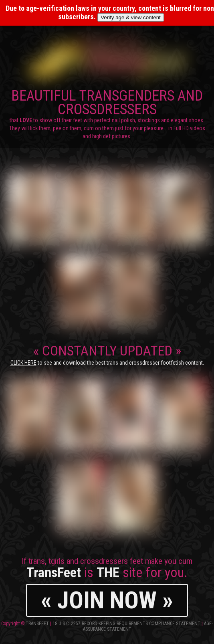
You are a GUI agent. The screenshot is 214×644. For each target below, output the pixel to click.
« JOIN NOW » (107, 600)
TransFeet (37, 624)
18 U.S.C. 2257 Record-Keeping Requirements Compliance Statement (126, 624)
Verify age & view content (131, 17)
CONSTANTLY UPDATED (107, 354)
